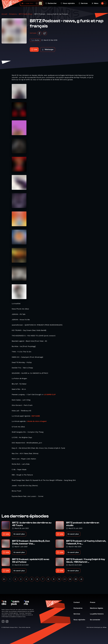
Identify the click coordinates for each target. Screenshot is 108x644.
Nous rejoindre (68, 3)
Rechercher (51, 3)
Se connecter (96, 620)
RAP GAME (36, 416)
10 (59, 579)
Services (83, 3)
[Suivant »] (81, 579)
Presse (94, 602)
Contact (78, 602)
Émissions (13, 14)
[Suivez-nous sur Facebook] (3, 622)
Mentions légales (98, 608)
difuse (105, 627)
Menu (95, 3)
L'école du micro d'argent (37, 421)
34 (70, 579)
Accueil (4, 14)
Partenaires (79, 608)
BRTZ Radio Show (26, 14)
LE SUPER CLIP (50, 395)
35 (76, 579)
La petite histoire (98, 614)
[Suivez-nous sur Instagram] (7, 622)
